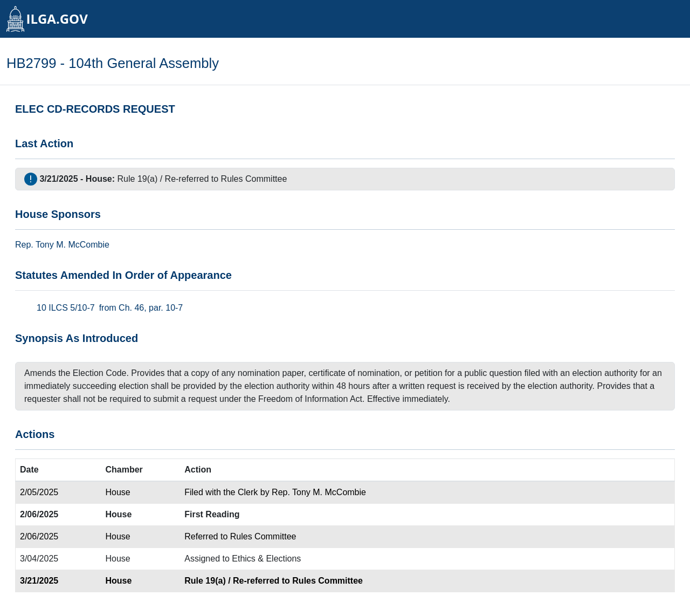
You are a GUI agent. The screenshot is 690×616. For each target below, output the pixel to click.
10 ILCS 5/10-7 (66, 308)
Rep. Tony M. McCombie (319, 492)
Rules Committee (254, 179)
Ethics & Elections (266, 559)
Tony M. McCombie (73, 245)
